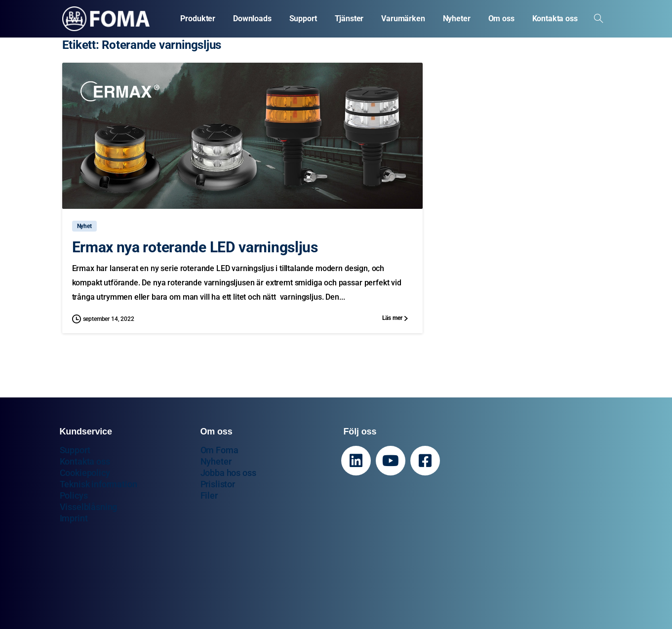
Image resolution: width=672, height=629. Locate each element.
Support (75, 450)
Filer (209, 495)
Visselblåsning (89, 507)
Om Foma (219, 450)
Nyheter (216, 461)
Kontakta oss (85, 461)
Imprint (74, 518)
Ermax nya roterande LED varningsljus (195, 247)
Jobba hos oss (228, 473)
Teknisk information (99, 484)
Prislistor (218, 484)
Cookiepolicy (85, 473)
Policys (74, 495)
